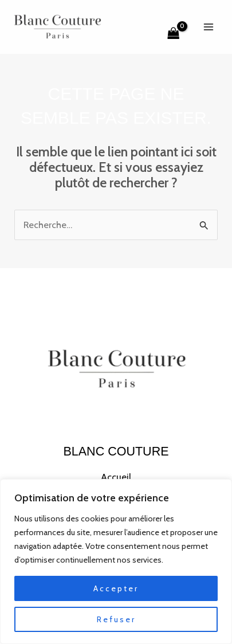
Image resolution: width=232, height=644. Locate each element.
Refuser (116, 619)
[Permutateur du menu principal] (208, 27)
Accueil (116, 477)
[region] (116, 561)
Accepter (116, 588)
